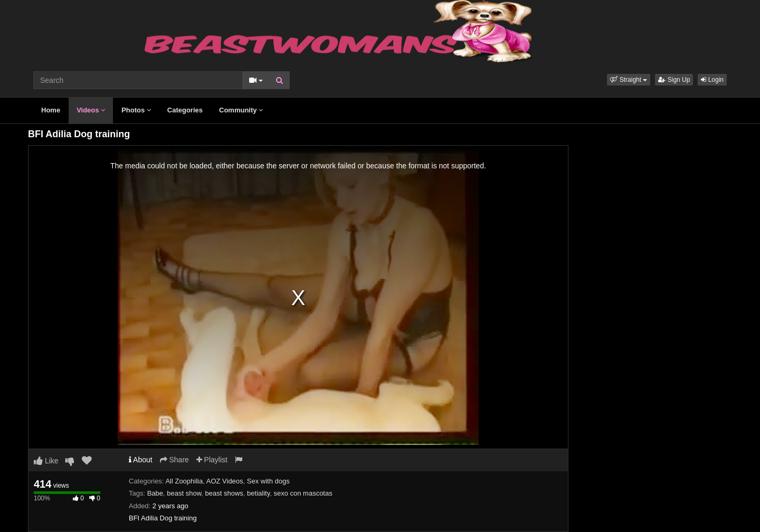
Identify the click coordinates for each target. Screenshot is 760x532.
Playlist (212, 460)
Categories (185, 110)
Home (51, 110)
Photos (136, 110)
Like (46, 461)
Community (241, 110)
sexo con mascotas (303, 493)
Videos (91, 110)
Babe (155, 493)
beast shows (224, 493)
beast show (184, 493)
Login (712, 80)
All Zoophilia (184, 481)
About (141, 460)
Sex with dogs (268, 481)
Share (174, 460)
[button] (629, 80)
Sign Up (674, 80)
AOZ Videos (225, 481)
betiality (258, 493)
